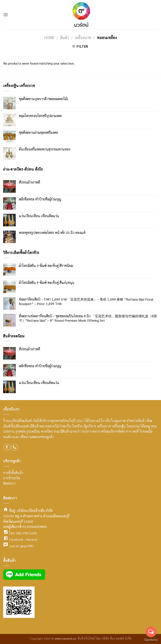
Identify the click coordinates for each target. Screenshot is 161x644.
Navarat (32, 539)
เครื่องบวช (83, 37)
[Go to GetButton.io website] (151, 640)
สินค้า (65, 37)
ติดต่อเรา (9, 483)
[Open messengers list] (151, 632)
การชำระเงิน (12, 478)
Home (49, 37)
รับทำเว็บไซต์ (87, 638)
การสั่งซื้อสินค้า (13, 473)
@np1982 (27, 546)
